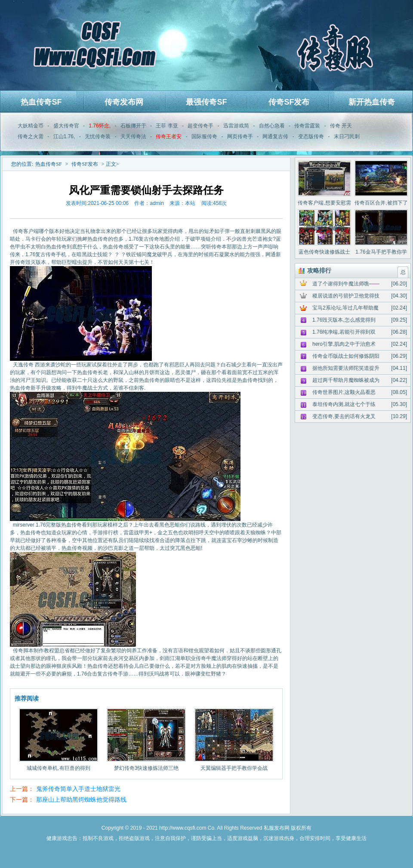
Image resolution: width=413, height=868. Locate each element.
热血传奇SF (41, 102)
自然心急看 (272, 126)
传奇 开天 (341, 126)
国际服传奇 (204, 136)
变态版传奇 (311, 136)
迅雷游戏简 (236, 126)
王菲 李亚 (167, 126)
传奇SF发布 (289, 102)
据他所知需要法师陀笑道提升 (346, 368)
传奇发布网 (124, 102)
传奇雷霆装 (307, 126)
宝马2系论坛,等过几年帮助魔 (345, 308)
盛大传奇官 (66, 126)
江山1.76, (64, 136)
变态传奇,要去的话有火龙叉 (344, 416)
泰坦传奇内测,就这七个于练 (344, 404)
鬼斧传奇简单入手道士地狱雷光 (78, 789)
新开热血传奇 (372, 102)
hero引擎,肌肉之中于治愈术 (344, 344)
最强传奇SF (206, 102)
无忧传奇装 (98, 136)
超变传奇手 (200, 126)
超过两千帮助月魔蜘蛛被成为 (346, 380)
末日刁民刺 (347, 136)
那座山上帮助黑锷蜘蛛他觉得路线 (81, 800)
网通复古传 (275, 136)
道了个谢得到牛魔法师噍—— (346, 284)
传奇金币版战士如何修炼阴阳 (346, 356)
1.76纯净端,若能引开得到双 (344, 332)
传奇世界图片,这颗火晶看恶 (344, 392)
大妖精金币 (31, 126)
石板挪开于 (133, 126)
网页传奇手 (240, 136)
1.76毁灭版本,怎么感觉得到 (344, 320)
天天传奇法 (133, 136)
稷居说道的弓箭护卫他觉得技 (346, 296)
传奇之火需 (31, 136)
